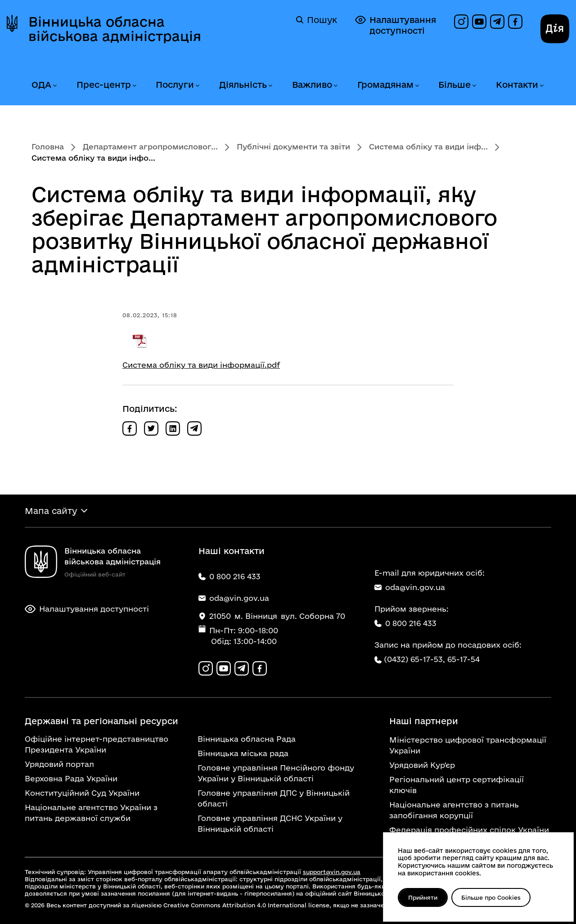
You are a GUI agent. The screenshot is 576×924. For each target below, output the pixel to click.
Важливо (312, 85)
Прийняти (423, 897)
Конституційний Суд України (82, 793)
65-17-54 (463, 659)
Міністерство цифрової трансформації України (468, 745)
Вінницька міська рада (243, 753)
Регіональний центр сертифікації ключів (457, 785)
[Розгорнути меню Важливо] (335, 86)
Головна (48, 146)
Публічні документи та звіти (293, 146)
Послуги (175, 85)
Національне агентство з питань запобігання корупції (454, 810)
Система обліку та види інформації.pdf (201, 365)
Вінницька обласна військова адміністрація (115, 29)
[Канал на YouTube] (479, 22)
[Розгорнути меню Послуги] (197, 86)
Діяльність (243, 85)
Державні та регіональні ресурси (101, 721)
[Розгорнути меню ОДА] (54, 86)
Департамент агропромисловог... (150, 146)
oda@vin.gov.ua (410, 587)
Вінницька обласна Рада (247, 739)
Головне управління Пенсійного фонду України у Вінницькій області (276, 773)
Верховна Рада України (71, 778)
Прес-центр (104, 85)
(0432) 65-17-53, (414, 659)
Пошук (317, 20)
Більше (454, 85)
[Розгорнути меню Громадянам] (417, 86)
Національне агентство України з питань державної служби (91, 813)
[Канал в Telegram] (497, 22)
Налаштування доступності (396, 25)
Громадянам (385, 85)
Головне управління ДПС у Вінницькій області (274, 798)
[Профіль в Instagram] (461, 22)
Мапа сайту (51, 511)
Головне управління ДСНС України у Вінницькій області (270, 823)
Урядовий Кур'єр (422, 765)
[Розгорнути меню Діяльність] (270, 86)
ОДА (41, 85)
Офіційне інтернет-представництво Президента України (97, 744)
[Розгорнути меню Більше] (474, 86)
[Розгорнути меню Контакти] (541, 86)
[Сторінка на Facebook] (515, 22)
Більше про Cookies (491, 897)
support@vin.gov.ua (332, 872)
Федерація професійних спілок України (469, 830)
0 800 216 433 (405, 623)
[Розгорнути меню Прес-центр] (134, 86)
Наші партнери (424, 721)
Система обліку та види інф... (428, 146)
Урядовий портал (59, 764)
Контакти (517, 85)
